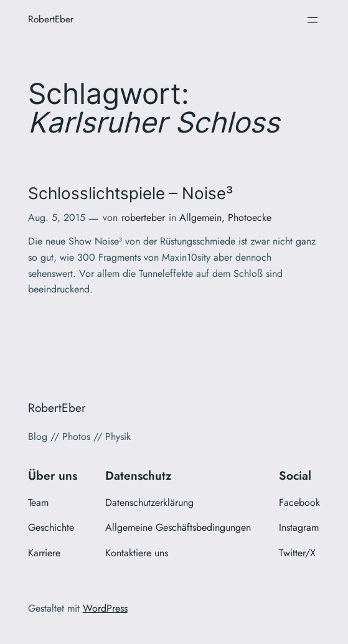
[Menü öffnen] (313, 20)
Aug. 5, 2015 (57, 217)
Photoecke (250, 217)
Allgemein (200, 217)
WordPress (105, 608)
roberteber (143, 217)
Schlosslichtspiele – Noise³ (130, 193)
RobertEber (51, 19)
